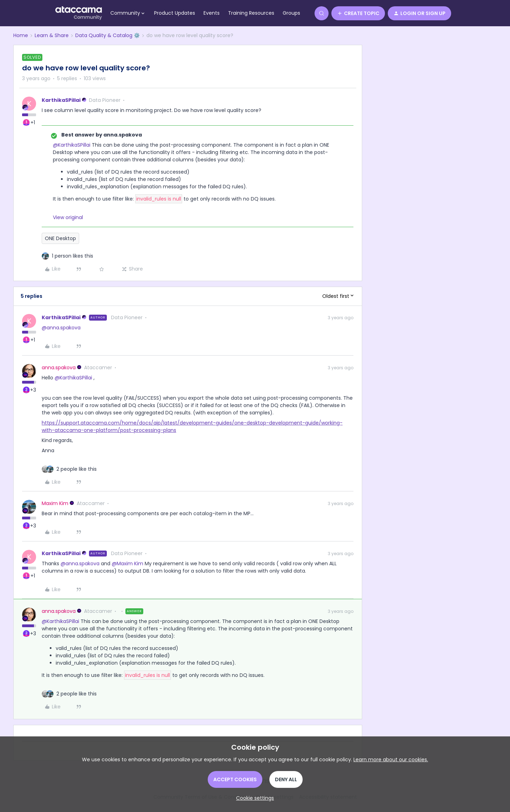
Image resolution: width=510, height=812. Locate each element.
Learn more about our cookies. (391, 759)
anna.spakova (59, 367)
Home (21, 35)
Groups (291, 13)
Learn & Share (52, 35)
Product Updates (175, 13)
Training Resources (251, 13)
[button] (358, 13)
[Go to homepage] (79, 13)
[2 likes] (77, 469)
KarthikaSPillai (61, 100)
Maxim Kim (55, 503)
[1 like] (73, 256)
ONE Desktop (60, 238)
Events (212, 13)
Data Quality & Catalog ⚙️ (108, 35)
